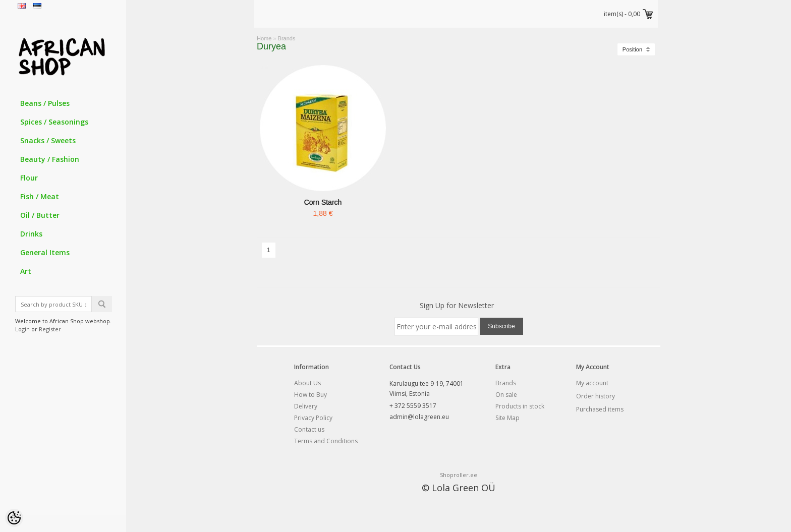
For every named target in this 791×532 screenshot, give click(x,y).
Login (22, 329)
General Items (45, 252)
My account (592, 383)
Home (264, 38)
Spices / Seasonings (54, 122)
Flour (29, 178)
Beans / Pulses (45, 103)
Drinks (31, 234)
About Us (307, 383)
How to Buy (310, 395)
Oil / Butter (40, 215)
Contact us (309, 429)
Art (26, 271)
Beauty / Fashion (50, 159)
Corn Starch (323, 202)
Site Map (507, 418)
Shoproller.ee (459, 475)
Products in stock (520, 406)
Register (50, 329)
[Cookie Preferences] (14, 518)
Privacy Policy (313, 418)
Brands (287, 38)
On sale (506, 395)
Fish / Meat (40, 196)
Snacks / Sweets (48, 140)
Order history (596, 396)
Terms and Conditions (326, 441)
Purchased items (600, 409)
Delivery (306, 406)
